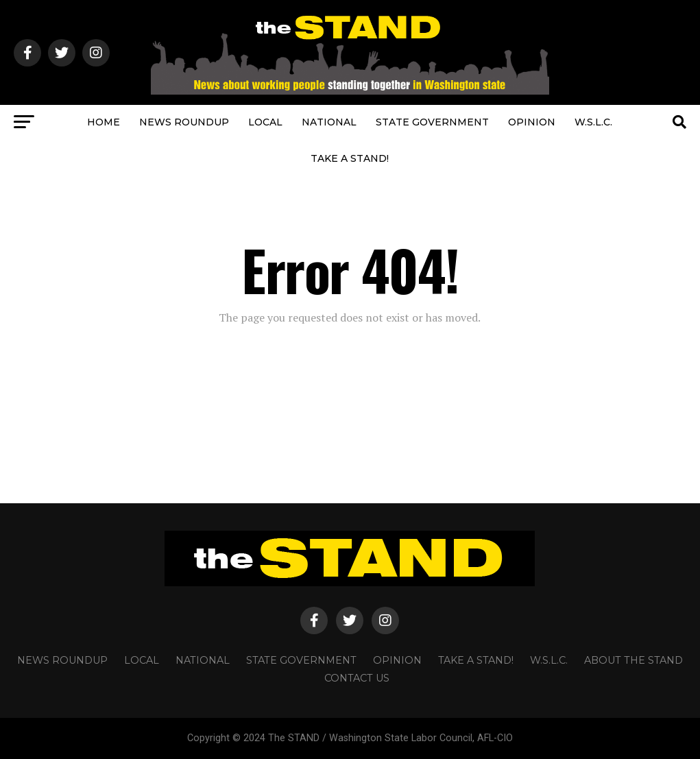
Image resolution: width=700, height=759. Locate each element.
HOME (104, 122)
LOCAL (265, 122)
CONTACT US (357, 678)
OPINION (532, 122)
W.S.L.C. (593, 122)
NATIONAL (329, 122)
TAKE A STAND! (350, 158)
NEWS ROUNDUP (184, 122)
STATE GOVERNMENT (432, 122)
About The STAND (633, 660)
